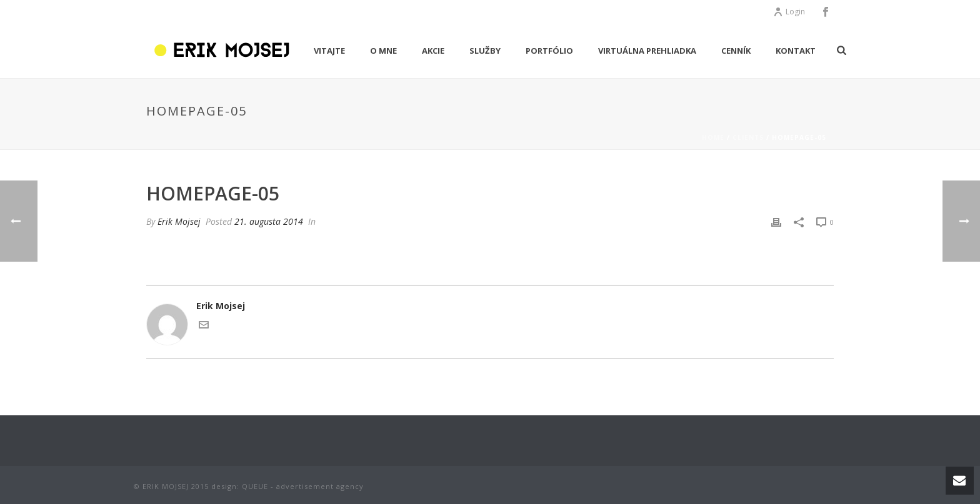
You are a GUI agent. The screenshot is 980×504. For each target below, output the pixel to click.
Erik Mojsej (179, 221)
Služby (485, 51)
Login (789, 12)
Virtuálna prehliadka (647, 51)
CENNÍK (736, 51)
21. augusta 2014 (269, 221)
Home (713, 137)
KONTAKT (796, 51)
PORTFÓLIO (549, 51)
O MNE (383, 51)
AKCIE (433, 51)
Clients (748, 137)
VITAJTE (329, 51)
